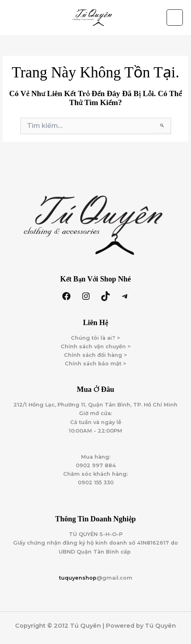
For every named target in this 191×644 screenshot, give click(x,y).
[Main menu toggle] (175, 18)
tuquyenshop (78, 578)
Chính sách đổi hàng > (95, 355)
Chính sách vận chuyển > (96, 346)
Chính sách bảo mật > (95, 364)
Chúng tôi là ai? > (95, 338)
